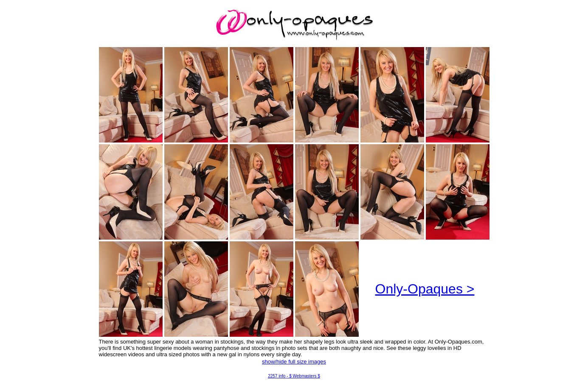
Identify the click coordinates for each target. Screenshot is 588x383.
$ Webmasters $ (305, 376)
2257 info (277, 376)
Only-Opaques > (425, 289)
